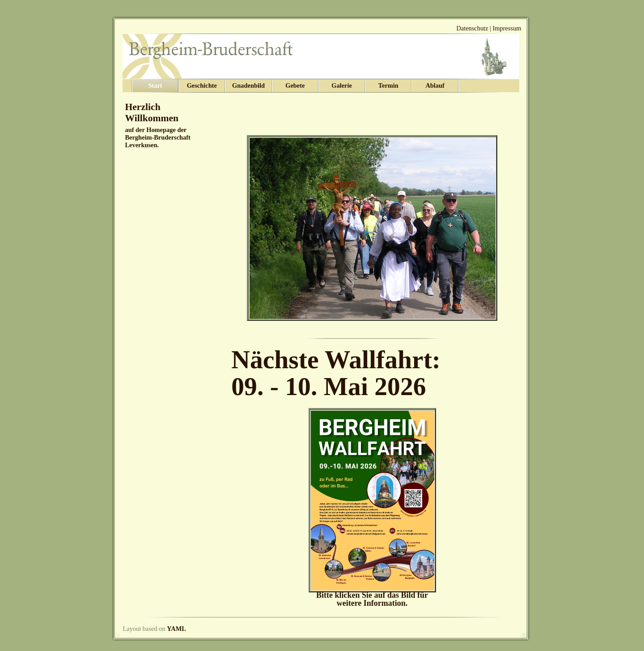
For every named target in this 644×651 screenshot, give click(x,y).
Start (155, 85)
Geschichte (202, 85)
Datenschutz (472, 28)
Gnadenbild (248, 85)
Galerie (342, 85)
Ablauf (435, 85)
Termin (388, 85)
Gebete (295, 85)
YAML (176, 629)
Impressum (507, 28)
